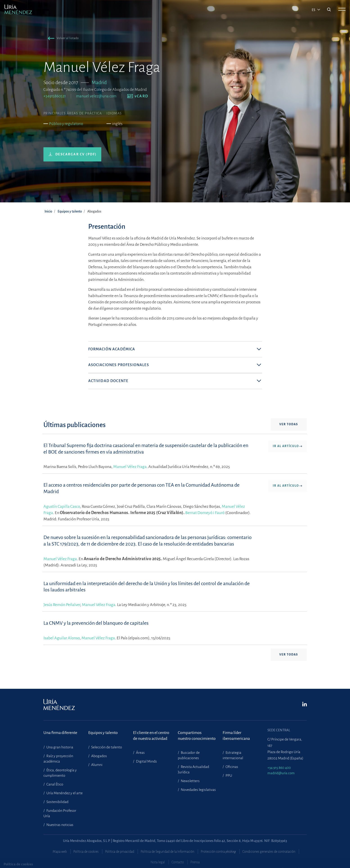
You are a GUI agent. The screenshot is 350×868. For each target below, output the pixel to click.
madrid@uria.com (281, 773)
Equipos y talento (70, 211)
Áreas (140, 753)
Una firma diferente (60, 733)
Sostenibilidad (57, 802)
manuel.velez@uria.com (96, 96)
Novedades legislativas (198, 790)
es (314, 10)
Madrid (99, 83)
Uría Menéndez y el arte (64, 793)
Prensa (195, 862)
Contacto (178, 862)
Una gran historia (59, 747)
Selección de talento (106, 747)
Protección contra (218, 852)
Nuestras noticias (60, 825)
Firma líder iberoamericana (236, 736)
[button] (62, 39)
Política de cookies (86, 852)
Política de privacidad (120, 852)
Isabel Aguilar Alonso (62, 644)
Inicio (48, 211)
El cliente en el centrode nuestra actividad (151, 736)
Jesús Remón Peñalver (62, 611)
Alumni (96, 765)
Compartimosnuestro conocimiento (197, 736)
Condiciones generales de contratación (269, 852)
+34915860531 (55, 96)
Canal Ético (54, 784)
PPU (228, 776)
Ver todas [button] (289, 431)
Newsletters (190, 781)
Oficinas (231, 767)
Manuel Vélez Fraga (130, 473)
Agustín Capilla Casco (62, 513)
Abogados (99, 756)
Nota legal (158, 862)
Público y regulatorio (66, 124)
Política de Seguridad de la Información (167, 852)
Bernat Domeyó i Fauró (205, 519)
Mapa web (60, 852)
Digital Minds (146, 761)
